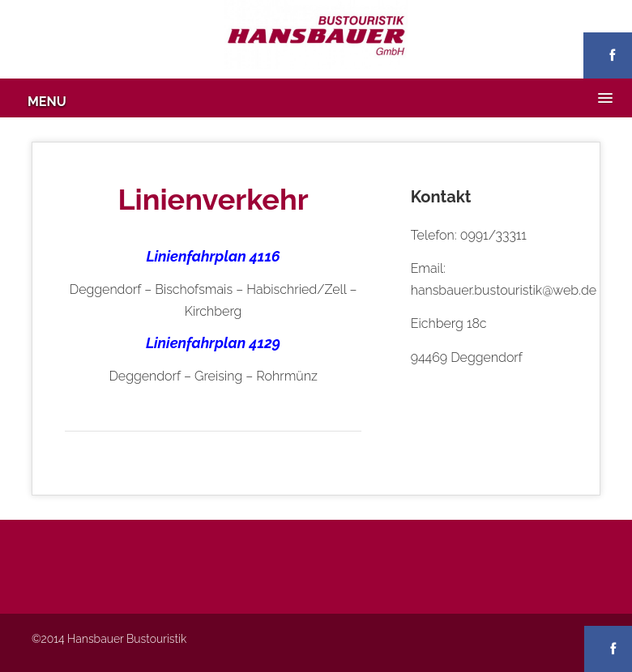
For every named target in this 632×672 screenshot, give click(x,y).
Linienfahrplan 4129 (213, 343)
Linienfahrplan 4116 (213, 256)
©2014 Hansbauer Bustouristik (109, 639)
